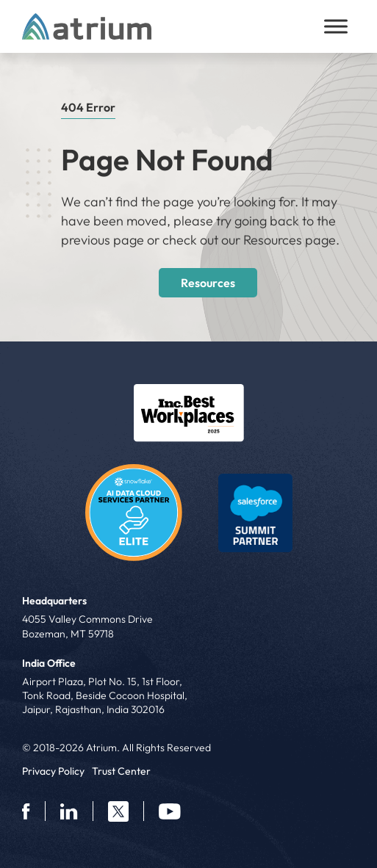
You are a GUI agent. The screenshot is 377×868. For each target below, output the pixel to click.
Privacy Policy (53, 771)
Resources (208, 283)
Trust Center (121, 771)
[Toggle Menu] (336, 26)
